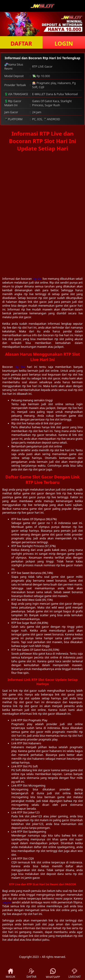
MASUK (11, 974)
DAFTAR (21, 43)
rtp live (20, 367)
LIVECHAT (75, 974)
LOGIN (64, 43)
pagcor (7, 902)
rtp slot (37, 279)
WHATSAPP (53, 974)
